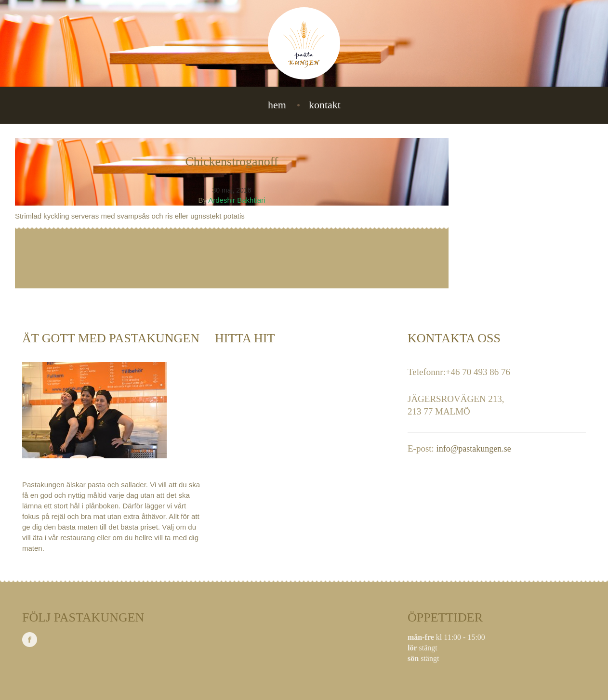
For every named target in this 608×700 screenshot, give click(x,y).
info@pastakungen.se (474, 449)
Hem (277, 105)
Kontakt (325, 105)
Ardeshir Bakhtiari (237, 200)
